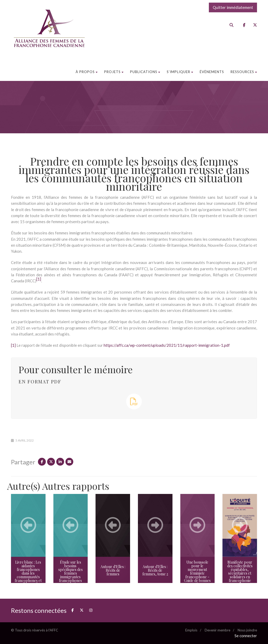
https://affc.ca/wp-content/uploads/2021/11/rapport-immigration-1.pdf (167, 345)
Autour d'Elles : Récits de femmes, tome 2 (155, 570)
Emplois (191, 630)
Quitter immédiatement (233, 7)
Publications (145, 72)
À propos (87, 72)
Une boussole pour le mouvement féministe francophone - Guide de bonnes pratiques (197, 573)
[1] (13, 345)
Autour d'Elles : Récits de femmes (113, 570)
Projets (114, 72)
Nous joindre (247, 630)
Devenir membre (217, 630)
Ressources (244, 72)
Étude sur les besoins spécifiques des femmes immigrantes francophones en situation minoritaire (71, 575)
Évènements (212, 72)
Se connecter (246, 636)
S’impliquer (180, 72)
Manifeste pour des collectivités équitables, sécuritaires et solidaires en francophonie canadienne (240, 573)
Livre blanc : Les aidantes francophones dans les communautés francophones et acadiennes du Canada (28, 575)
